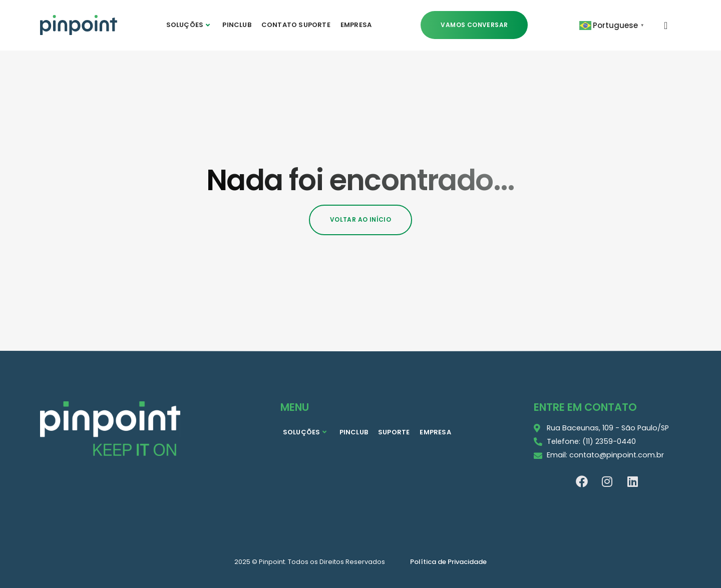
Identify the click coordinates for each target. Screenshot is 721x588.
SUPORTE (394, 432)
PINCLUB (237, 25)
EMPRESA (356, 25)
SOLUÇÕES (188, 25)
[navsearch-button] (666, 25)
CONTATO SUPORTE (296, 25)
